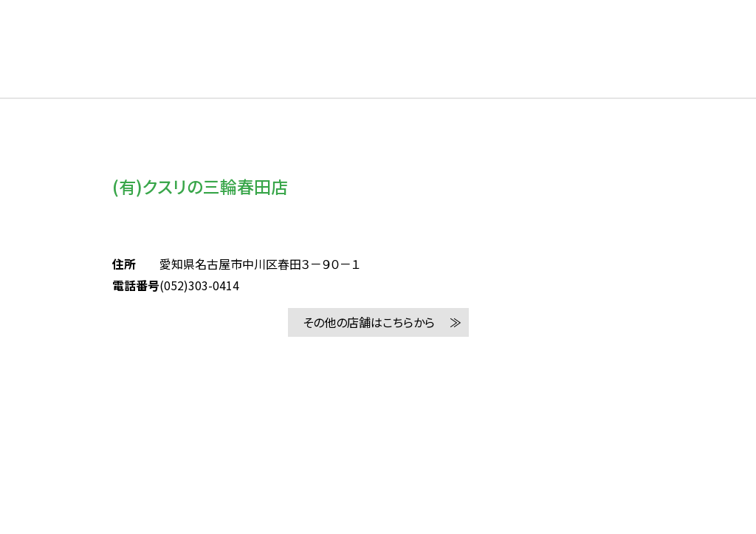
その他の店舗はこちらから (369, 322)
